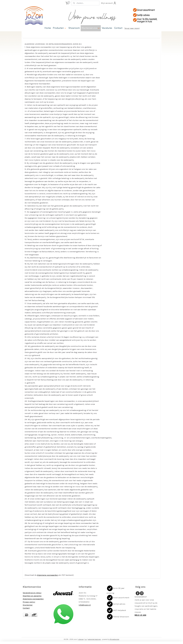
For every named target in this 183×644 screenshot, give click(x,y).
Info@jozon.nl (85, 605)
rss (86, 639)
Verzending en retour (32, 593)
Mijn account (109, 3)
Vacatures (107, 28)
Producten (60, 28)
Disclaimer (28, 605)
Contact (118, 28)
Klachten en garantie (32, 596)
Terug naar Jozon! (132, 28)
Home (48, 28)
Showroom (74, 28)
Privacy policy (29, 602)
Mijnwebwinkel (115, 639)
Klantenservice (91, 28)
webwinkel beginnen (94, 639)
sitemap (81, 639)
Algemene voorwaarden (48, 575)
